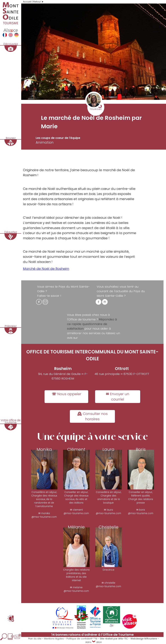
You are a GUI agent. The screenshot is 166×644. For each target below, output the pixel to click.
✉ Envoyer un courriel (118, 397)
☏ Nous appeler (66, 394)
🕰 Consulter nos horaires (92, 416)
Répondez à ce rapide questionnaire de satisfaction (92, 324)
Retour (37, 2)
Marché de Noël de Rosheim (46, 269)
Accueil (27, 2)
